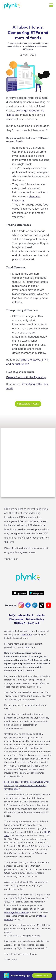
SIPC (7, 835)
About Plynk (26, 615)
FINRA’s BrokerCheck (27, 623)
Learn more (26, 635)
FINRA (47, 832)
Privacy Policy (35, 619)
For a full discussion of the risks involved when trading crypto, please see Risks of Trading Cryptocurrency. (27, 785)
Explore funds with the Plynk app (26, 377)
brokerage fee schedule (16, 912)
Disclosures (16, 619)
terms (28, 647)
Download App (42, 976)
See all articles (28, 404)
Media (41, 615)
